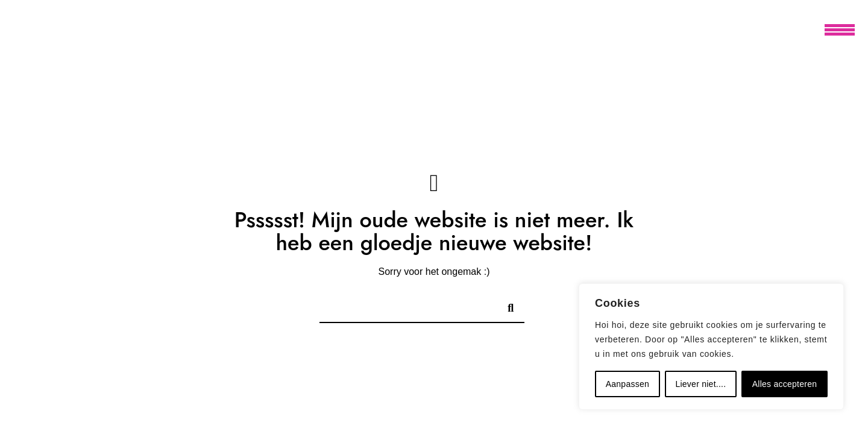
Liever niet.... (700, 384)
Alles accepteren (785, 384)
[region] (711, 347)
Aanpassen (627, 384)
